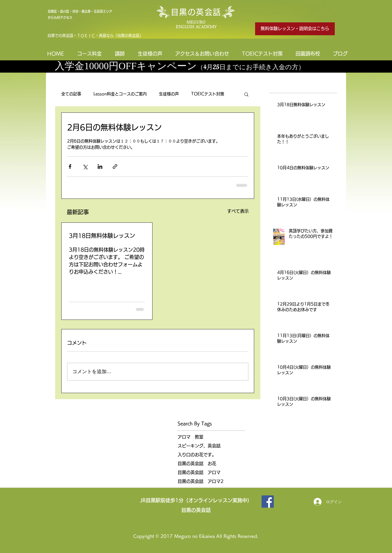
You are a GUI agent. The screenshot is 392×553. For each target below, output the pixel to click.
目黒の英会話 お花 (197, 464)
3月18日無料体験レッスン (102, 236)
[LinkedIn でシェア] (100, 167)
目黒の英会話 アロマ (199, 472)
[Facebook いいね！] (290, 502)
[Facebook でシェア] (70, 167)
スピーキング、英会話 (199, 446)
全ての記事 (71, 94)
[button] (246, 94)
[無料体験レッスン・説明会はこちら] (295, 29)
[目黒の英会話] (268, 502)
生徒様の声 (169, 94)
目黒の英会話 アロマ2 (201, 481)
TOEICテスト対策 (208, 94)
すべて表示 (238, 211)
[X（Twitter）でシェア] (85, 167)
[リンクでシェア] (115, 167)
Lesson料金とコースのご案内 (120, 94)
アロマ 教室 (190, 437)
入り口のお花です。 (197, 455)
